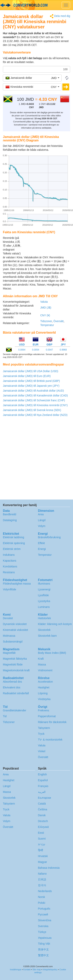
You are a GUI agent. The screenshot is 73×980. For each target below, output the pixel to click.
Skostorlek (44, 630)
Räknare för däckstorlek (52, 722)
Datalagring (10, 520)
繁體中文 (43, 955)
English (42, 774)
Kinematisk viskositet (15, 630)
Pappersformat (47, 716)
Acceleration (45, 682)
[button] (32, 78)
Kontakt (27, 969)
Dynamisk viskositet (15, 624)
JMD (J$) (46, 308)
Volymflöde (9, 589)
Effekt (42, 543)
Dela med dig (60, 16)
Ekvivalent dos (12, 687)
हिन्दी (41, 850)
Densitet (8, 618)
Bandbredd (10, 514)
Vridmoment (45, 670)
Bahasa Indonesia (49, 868)
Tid (5, 716)
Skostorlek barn (47, 636)
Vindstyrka (44, 699)
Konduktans (10, 566)
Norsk (42, 897)
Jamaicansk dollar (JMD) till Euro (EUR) (27, 376)
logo (36, 5)
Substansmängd (13, 642)
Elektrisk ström (12, 549)
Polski (42, 903)
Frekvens (44, 710)
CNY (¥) (45, 315)
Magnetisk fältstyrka (15, 659)
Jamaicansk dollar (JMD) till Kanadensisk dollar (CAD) (35, 395)
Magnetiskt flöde (13, 664)
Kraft (41, 659)
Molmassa (9, 636)
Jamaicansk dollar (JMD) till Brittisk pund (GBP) (31, 381)
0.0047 (49, 350)
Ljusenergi (44, 589)
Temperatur (47, 325)
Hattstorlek (45, 618)
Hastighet (44, 687)
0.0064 (22, 350)
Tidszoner (46, 321)
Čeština (43, 809)
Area (41, 514)
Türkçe (42, 932)
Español (43, 780)
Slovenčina (45, 920)
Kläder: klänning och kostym (55, 624)
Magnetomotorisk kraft (16, 670)
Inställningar (16, 969)
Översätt (58, 321)
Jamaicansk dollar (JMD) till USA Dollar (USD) (31, 371)
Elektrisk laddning (14, 537)
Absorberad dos (12, 682)
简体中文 (43, 949)
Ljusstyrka (44, 601)
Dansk (42, 815)
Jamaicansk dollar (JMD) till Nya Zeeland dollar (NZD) (35, 415)
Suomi (42, 839)
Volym (42, 526)
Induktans (9, 555)
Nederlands (45, 891)
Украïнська (45, 938)
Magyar (43, 862)
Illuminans (44, 584)
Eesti (41, 833)
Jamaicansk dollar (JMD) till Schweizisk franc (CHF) (34, 400)
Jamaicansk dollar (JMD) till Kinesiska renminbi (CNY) (35, 405)
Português (44, 909)
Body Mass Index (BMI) (52, 653)
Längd (42, 520)
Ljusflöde (43, 595)
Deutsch (43, 821)
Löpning (43, 693)
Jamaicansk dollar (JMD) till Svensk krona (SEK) (32, 410)
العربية (42, 792)
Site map (37, 969)
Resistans (9, 572)
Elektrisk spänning (14, 543)
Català (42, 804)
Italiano (42, 874)
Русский (43, 914)
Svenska (43, 926)
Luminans (44, 607)
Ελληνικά (43, 827)
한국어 (42, 885)
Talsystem (44, 728)
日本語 (42, 879)
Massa (42, 664)
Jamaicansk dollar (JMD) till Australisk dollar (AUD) (33, 391)
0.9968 (63, 350)
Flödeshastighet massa (17, 584)
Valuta (44, 302)
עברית (42, 844)
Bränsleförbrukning (49, 537)
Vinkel (42, 751)
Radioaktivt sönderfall (16, 693)
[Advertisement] (46, 246)
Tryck (41, 734)
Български (45, 798)
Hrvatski (43, 856)
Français (43, 786)
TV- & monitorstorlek (50, 740)
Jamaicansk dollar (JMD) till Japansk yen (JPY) (31, 386)
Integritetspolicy (50, 969)
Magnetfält (9, 653)
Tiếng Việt (44, 944)
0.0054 (36, 350)
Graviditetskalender (15, 710)
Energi (42, 549)
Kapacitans (10, 561)
